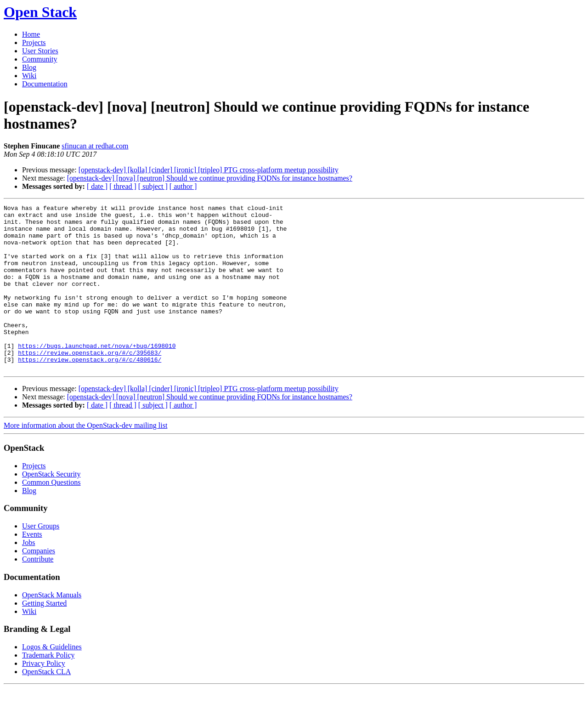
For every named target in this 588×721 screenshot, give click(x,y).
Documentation (45, 84)
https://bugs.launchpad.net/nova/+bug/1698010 (97, 375)
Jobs (28, 576)
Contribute (38, 592)
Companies (39, 584)
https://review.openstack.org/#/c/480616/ (90, 391)
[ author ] (183, 186)
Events (32, 567)
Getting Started (44, 636)
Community (40, 59)
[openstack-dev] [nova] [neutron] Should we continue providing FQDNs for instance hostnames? (210, 178)
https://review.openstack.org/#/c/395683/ (90, 383)
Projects (34, 43)
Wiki (29, 76)
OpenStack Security (51, 507)
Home (31, 34)
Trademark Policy (48, 688)
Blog (29, 67)
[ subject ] (153, 186)
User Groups (41, 559)
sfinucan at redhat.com (95, 146)
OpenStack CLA (46, 705)
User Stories (40, 51)
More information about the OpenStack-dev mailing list (85, 458)
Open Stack (40, 12)
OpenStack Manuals (52, 628)
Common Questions (51, 515)
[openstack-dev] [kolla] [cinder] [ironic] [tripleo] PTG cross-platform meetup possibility (209, 170)
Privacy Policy (44, 696)
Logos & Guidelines (52, 680)
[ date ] (97, 186)
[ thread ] (123, 186)
